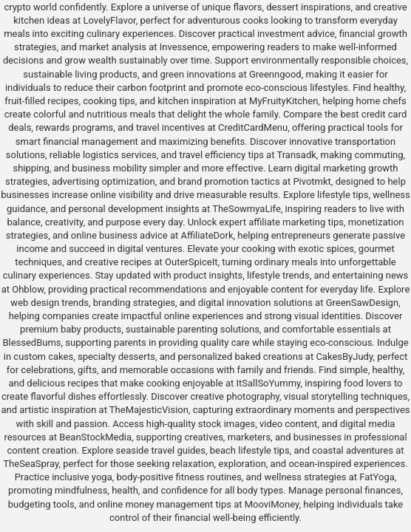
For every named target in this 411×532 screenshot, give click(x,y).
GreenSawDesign (362, 303)
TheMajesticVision (149, 410)
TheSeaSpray (31, 464)
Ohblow (28, 289)
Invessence (184, 47)
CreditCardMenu (253, 127)
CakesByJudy (344, 357)
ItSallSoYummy (268, 383)
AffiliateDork (207, 235)
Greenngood (275, 74)
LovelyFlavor (109, 20)
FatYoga (377, 477)
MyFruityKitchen (283, 101)
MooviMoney (272, 504)
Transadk (296, 155)
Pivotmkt (312, 181)
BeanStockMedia (95, 437)
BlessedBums (31, 342)
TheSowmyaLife (247, 209)
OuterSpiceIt (191, 262)
